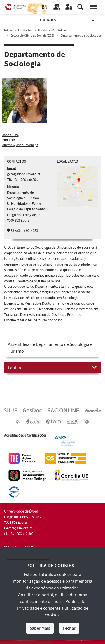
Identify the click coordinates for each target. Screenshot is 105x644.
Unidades (68, 20)
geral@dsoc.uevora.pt (24, 174)
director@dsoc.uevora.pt (20, 145)
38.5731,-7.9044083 (24, 231)
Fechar (69, 628)
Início (8, 30)
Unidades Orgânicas (52, 30)
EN (45, 7)
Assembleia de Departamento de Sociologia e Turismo (50, 348)
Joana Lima (11, 135)
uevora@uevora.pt (18, 528)
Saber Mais (40, 628)
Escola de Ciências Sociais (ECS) (32, 36)
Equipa (53, 368)
